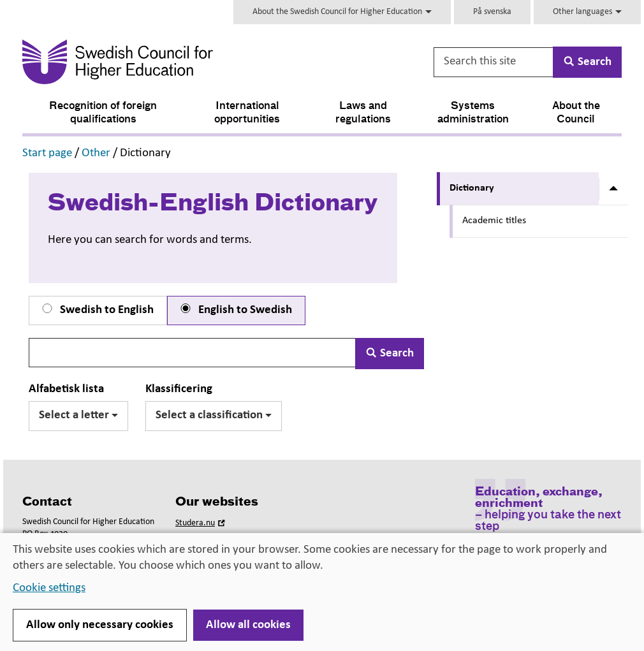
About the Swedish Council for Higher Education (342, 12)
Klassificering (179, 389)
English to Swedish (235, 310)
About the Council (576, 113)
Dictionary (472, 188)
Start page (47, 153)
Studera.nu (201, 523)
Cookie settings (49, 588)
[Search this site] (494, 62)
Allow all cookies (248, 625)
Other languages (587, 12)
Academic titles (494, 221)
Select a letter (78, 415)
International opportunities (247, 113)
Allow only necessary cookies (100, 625)
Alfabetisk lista (66, 389)
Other (96, 153)
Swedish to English (97, 310)
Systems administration (473, 113)
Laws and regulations (363, 113)
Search (390, 354)
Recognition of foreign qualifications (103, 113)
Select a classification (214, 415)
